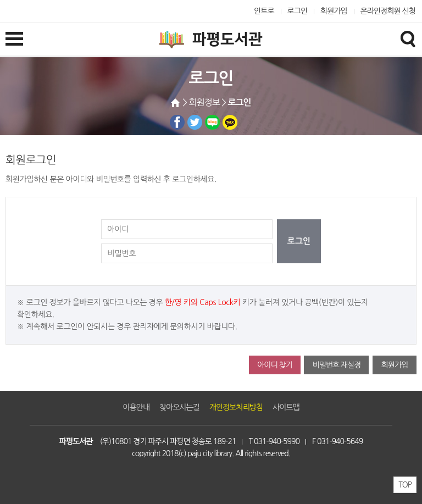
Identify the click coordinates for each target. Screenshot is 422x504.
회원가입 (334, 11)
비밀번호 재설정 (336, 365)
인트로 (264, 11)
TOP (405, 485)
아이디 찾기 (275, 365)
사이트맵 (286, 407)
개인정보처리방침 (236, 407)
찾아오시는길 (179, 407)
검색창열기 (408, 38)
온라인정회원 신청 (388, 11)
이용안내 (136, 407)
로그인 (298, 11)
